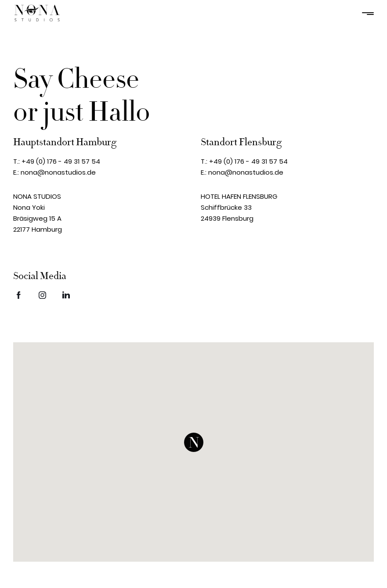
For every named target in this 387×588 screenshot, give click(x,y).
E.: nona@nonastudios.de (54, 172)
